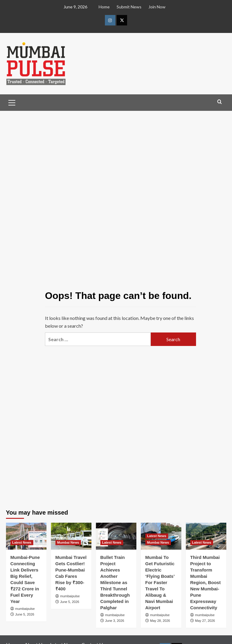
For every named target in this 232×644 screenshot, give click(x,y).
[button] (12, 102)
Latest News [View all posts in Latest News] (22, 542)
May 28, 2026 (160, 621)
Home (104, 7)
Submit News (129, 7)
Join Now (157, 7)
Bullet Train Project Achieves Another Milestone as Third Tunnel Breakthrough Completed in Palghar (115, 582)
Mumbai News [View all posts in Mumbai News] (68, 542)
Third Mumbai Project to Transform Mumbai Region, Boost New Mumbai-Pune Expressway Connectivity (206, 582)
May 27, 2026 (205, 621)
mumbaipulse (25, 609)
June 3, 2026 (115, 621)
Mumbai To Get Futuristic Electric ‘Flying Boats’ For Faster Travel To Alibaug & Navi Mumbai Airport (160, 582)
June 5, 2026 (25, 614)
